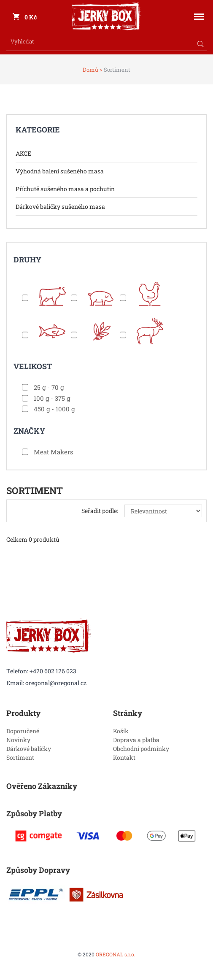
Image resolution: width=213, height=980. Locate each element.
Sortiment (20, 757)
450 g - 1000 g (54, 409)
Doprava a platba (136, 740)
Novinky (18, 740)
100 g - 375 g (52, 398)
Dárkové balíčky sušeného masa (60, 207)
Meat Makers (53, 452)
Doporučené (23, 731)
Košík (121, 731)
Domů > (93, 70)
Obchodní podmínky (141, 749)
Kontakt (124, 757)
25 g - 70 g (49, 387)
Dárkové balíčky (29, 749)
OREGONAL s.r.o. (116, 954)
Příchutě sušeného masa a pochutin (65, 189)
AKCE (23, 153)
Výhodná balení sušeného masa (60, 171)
